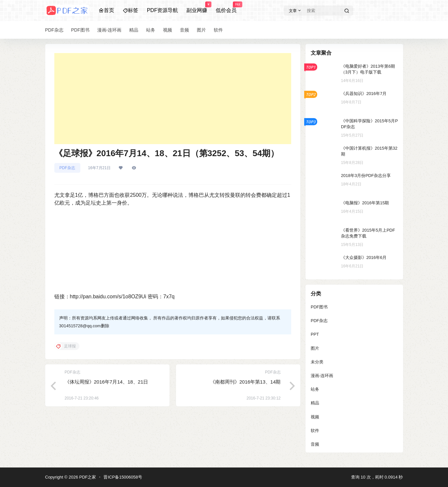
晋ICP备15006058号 (123, 477)
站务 (315, 389)
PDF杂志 (67, 168)
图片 (315, 348)
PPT (315, 334)
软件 (315, 431)
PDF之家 (87, 477)
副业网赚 (197, 7)
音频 (315, 444)
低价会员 (226, 7)
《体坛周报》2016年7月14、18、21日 (107, 382)
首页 (106, 10)
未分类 (317, 362)
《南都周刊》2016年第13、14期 (245, 382)
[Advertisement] (173, 99)
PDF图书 (319, 307)
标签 (130, 10)
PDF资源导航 (162, 10)
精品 (315, 403)
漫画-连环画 (322, 376)
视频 (315, 417)
